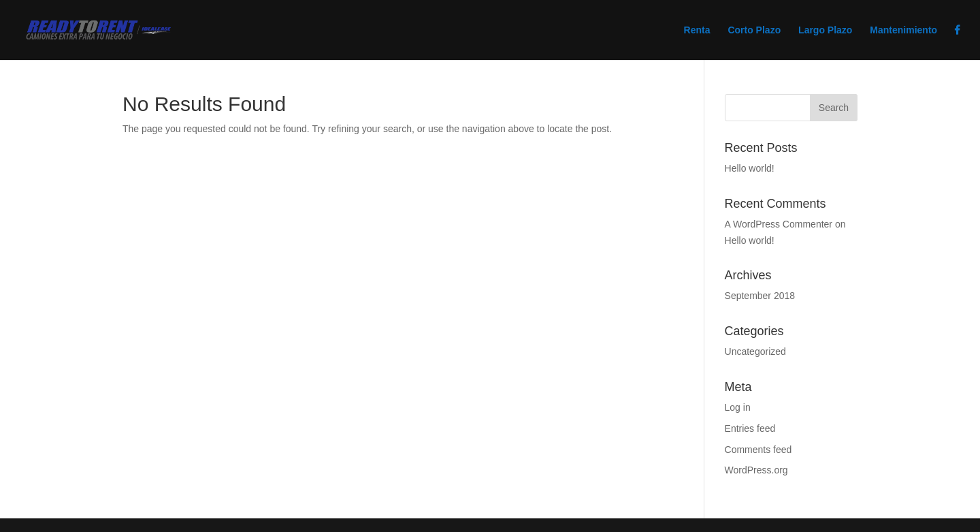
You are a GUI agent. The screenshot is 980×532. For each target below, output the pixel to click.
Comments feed (758, 450)
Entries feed (750, 428)
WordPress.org (756, 470)
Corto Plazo (754, 30)
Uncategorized (755, 351)
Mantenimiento (903, 30)
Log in (738, 407)
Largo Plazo (825, 30)
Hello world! (750, 168)
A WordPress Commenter (779, 224)
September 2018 (760, 296)
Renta (697, 30)
